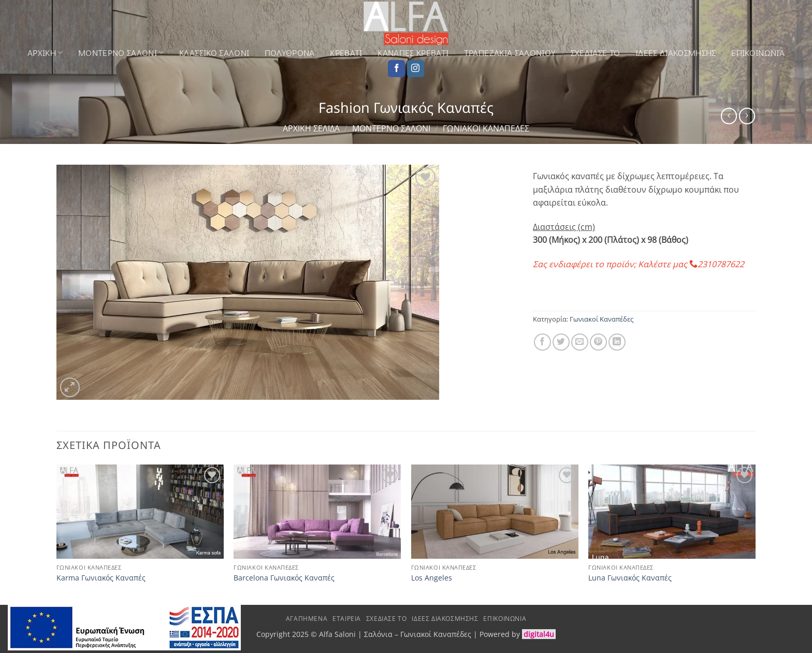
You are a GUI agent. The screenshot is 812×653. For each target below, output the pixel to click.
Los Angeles (432, 578)
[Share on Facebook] (542, 342)
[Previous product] (747, 116)
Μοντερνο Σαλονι (121, 53)
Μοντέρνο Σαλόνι (391, 128)
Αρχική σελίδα (311, 128)
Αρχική (45, 53)
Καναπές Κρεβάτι (413, 53)
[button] (70, 388)
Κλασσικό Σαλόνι (214, 53)
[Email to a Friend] (580, 342)
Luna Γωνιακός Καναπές (630, 578)
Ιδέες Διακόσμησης (676, 53)
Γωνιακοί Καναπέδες (486, 128)
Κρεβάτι (346, 53)
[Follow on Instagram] (416, 69)
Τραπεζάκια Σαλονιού (510, 53)
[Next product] (729, 116)
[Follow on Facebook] (396, 69)
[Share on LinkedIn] (617, 342)
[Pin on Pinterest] (598, 342)
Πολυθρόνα (290, 53)
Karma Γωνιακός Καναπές (101, 578)
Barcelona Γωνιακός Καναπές (284, 578)
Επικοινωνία (758, 53)
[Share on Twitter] (561, 342)
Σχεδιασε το (596, 53)
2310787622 (721, 264)
